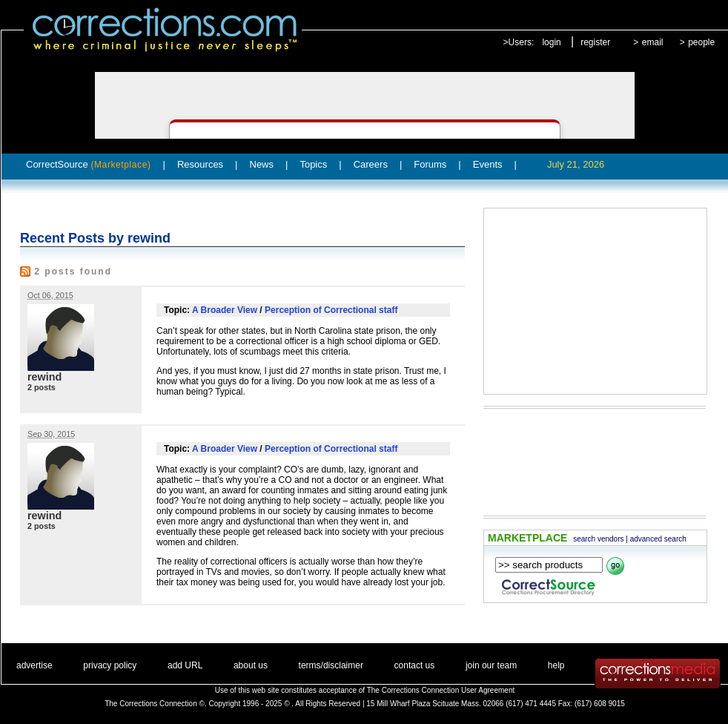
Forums (430, 164)
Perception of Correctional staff (331, 310)
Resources (200, 164)
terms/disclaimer (331, 665)
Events (488, 164)
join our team (491, 665)
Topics (313, 164)
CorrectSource (89, 164)
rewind (44, 377)
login (551, 42)
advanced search (658, 539)
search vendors (598, 539)
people (701, 42)
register (595, 42)
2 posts (42, 387)
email (653, 42)
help (556, 665)
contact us (415, 665)
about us (251, 665)
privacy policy (110, 665)
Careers (371, 164)
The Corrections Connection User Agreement (441, 690)
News (262, 164)
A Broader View (225, 310)
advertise (34, 665)
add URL (185, 665)
